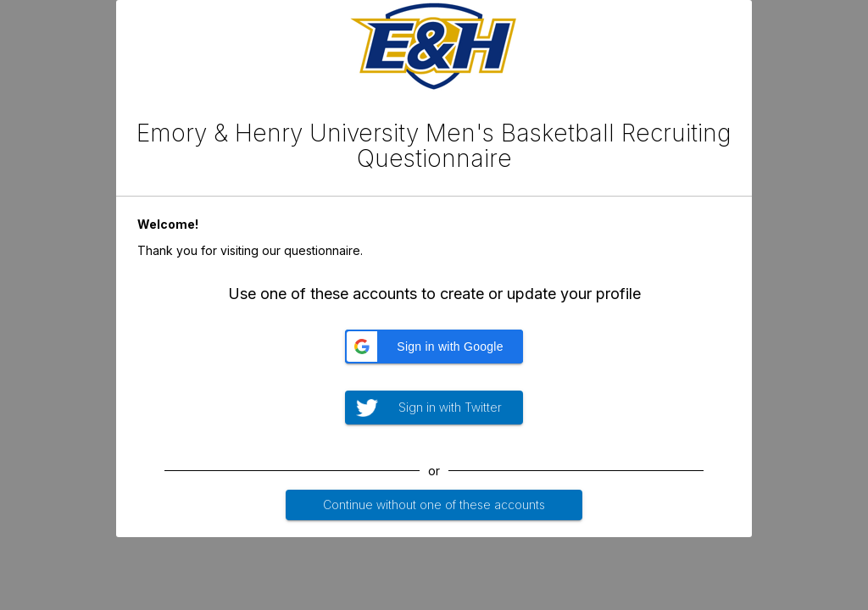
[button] (434, 347)
